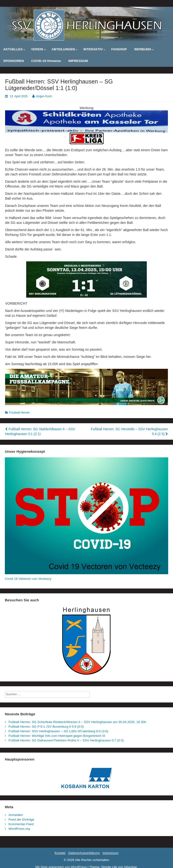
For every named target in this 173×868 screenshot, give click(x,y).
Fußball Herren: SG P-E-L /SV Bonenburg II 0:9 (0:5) (46, 727)
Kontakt (60, 853)
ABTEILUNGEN (63, 49)
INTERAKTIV (93, 49)
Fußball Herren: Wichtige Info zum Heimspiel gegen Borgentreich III (57, 736)
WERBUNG (143, 49)
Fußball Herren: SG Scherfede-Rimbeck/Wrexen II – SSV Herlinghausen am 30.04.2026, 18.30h (77, 722)
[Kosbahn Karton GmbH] (86, 778)
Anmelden (16, 815)
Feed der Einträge (21, 819)
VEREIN (37, 49)
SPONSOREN (13, 61)
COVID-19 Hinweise (46, 61)
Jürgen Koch (44, 96)
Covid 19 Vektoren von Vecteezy (28, 579)
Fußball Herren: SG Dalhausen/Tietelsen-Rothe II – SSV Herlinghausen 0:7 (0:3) (66, 740)
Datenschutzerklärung (84, 853)
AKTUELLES (13, 49)
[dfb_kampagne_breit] (86, 387)
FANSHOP (119, 49)
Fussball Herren (19, 413)
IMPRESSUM (78, 61)
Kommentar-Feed (21, 824)
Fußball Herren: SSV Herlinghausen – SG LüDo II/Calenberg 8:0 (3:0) (58, 731)
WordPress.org (19, 829)
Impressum (111, 853)
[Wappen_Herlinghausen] (86, 641)
